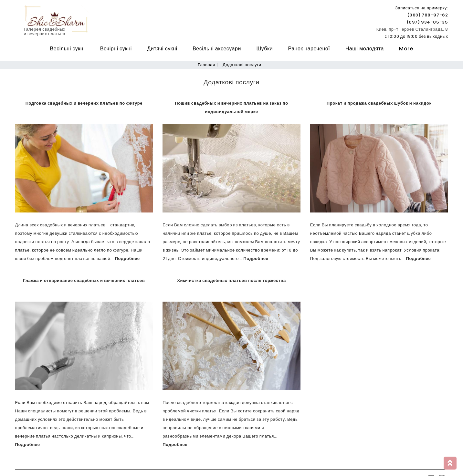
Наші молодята (365, 49)
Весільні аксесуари (217, 49)
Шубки (264, 49)
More (406, 49)
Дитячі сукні (162, 49)
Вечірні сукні (116, 49)
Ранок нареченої (309, 49)
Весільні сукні (68, 49)
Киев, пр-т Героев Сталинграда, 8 (412, 29)
